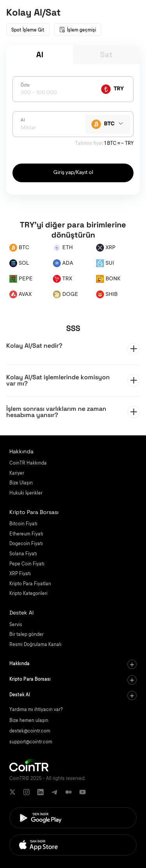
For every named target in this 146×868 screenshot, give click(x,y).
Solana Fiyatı (23, 554)
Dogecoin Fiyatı (26, 544)
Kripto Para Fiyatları (30, 584)
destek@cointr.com (30, 731)
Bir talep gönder (26, 635)
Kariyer (17, 474)
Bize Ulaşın (21, 483)
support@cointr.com (31, 742)
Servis (16, 625)
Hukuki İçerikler (26, 493)
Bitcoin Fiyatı (23, 524)
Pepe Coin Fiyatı (27, 564)
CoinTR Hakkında (28, 463)
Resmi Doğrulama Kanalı (35, 645)
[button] (73, 349)
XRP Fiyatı (20, 574)
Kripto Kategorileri (28, 594)
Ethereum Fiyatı (26, 534)
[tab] (73, 349)
